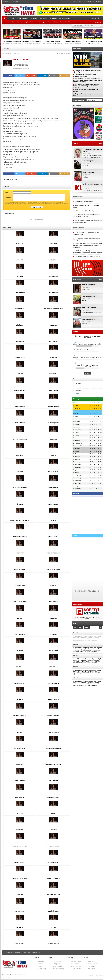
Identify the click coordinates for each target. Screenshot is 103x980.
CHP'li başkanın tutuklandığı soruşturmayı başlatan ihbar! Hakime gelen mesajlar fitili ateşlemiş (87, 86)
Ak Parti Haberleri (75, 970)
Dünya (70, 22)
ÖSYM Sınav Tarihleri (58, 968)
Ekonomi (19, 22)
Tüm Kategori (98, 22)
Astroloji (53, 18)
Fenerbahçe (40, 965)
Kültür (38, 22)
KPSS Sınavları (56, 963)
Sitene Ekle (26, 954)
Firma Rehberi (65, 18)
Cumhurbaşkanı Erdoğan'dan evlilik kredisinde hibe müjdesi (85, 75)
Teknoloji (63, 22)
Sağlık (26, 22)
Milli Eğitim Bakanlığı (58, 970)
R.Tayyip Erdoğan (75, 963)
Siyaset (50, 22)
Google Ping (36, 954)
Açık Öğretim (56, 965)
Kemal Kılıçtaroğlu (75, 968)
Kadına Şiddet (91, 963)
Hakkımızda (87, 2)
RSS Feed (17, 954)
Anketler (44, 18)
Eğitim (56, 22)
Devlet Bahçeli (74, 965)
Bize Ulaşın (97, 2)
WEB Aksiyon (99, 976)
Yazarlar (34, 18)
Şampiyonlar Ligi (41, 970)
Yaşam (32, 22)
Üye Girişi (94, 18)
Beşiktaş (39, 968)
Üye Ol (100, 18)
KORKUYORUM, (15, 180)
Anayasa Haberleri (92, 965)
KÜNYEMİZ (77, 2)
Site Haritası (8, 954)
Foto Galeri (23, 18)
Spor (44, 22)
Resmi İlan (84, 22)
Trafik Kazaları (91, 968)
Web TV (13, 18)
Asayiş (76, 22)
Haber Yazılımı (6, 979)
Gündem (12, 22)
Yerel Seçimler (91, 970)
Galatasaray (40, 963)
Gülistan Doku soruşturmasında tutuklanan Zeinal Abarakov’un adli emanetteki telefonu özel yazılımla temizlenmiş (88, 80)
